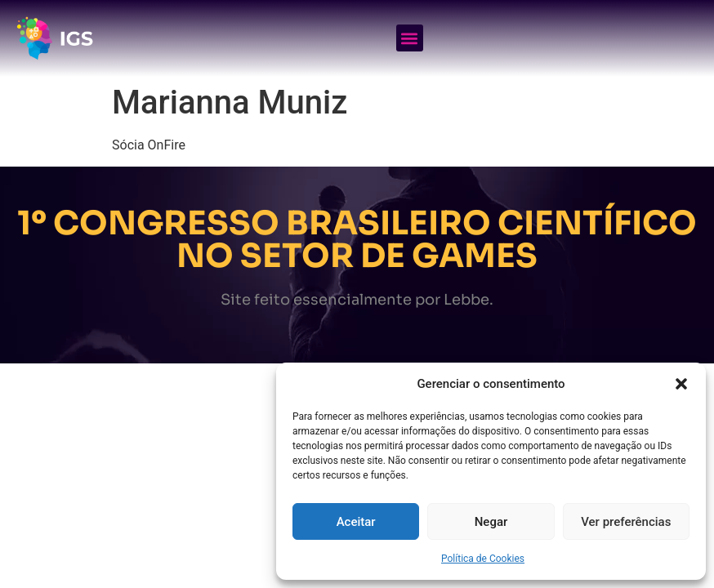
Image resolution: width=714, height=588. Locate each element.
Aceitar (356, 522)
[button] (681, 384)
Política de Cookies (483, 559)
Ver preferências (626, 522)
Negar (491, 522)
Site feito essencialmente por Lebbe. (357, 300)
